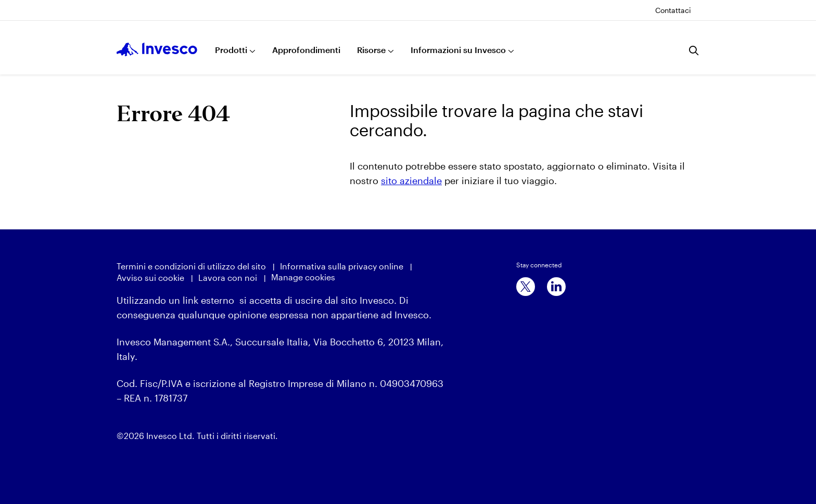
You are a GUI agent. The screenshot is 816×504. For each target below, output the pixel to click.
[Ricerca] (694, 50)
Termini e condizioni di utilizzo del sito (191, 266)
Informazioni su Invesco (458, 50)
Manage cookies (303, 277)
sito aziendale (411, 180)
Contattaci (673, 10)
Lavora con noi (228, 277)
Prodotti (231, 50)
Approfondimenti (306, 50)
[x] (526, 287)
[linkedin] (556, 287)
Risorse (371, 50)
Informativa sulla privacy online (342, 266)
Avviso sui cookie (150, 277)
